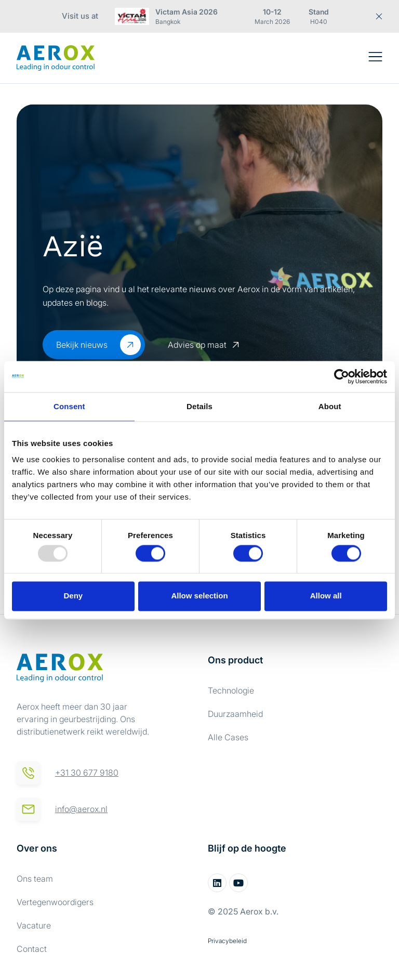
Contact (32, 949)
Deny (73, 596)
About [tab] (330, 406)
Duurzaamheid (235, 714)
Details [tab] (199, 406)
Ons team (35, 879)
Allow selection (199, 596)
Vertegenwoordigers (55, 902)
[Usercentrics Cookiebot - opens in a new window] (342, 376)
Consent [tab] (69, 406)
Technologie (231, 690)
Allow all (326, 596)
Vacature (34, 925)
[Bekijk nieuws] (130, 345)
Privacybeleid (227, 941)
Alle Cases (228, 737)
